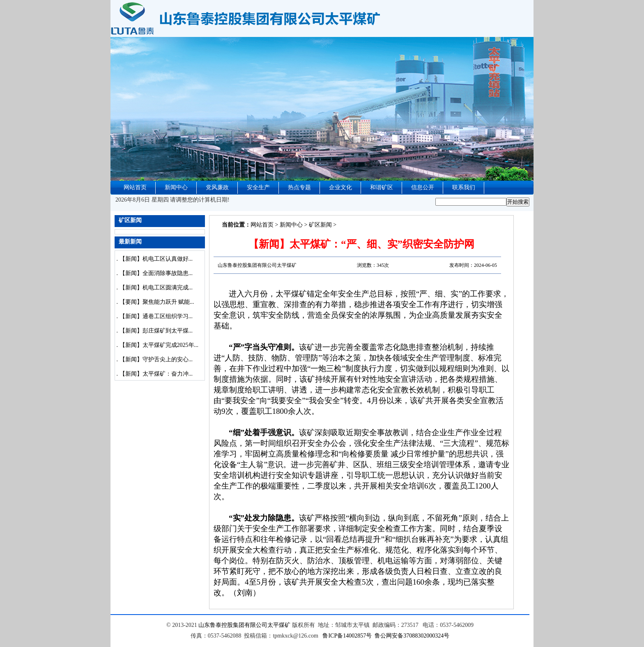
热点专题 (299, 187)
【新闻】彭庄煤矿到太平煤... (156, 331)
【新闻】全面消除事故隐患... (156, 273)
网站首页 (135, 187)
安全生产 (258, 187)
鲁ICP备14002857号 (347, 636)
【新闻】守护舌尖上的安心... (156, 359)
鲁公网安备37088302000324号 (412, 636)
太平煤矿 (279, 625)
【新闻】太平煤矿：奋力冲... (156, 374)
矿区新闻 (320, 225)
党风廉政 (217, 187)
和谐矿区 (382, 187)
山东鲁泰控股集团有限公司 (233, 625)
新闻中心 (176, 187)
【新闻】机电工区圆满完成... (156, 288)
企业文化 (340, 187)
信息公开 (423, 187)
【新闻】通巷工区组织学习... (156, 316)
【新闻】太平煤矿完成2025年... (159, 345)
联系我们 (464, 187)
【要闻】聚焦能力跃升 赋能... (157, 302)
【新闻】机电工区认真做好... (156, 259)
